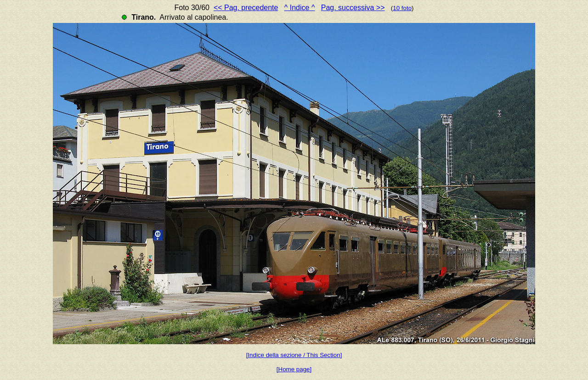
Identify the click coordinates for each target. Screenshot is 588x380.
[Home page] (294, 369)
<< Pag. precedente (246, 8)
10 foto (402, 8)
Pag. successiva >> (353, 8)
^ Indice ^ (300, 8)
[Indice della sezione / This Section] (294, 355)
